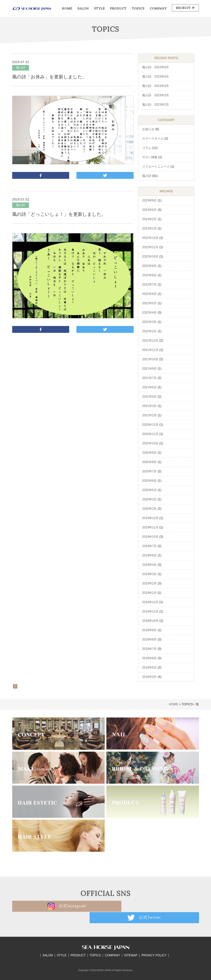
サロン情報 (150, 157)
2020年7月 (150, 471)
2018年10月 (150, 621)
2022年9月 (150, 266)
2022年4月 (150, 313)
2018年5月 (150, 667)
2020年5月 (150, 490)
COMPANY (158, 8)
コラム (147, 148)
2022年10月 (150, 256)
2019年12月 (150, 518)
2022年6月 (150, 294)
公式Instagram (58, 906)
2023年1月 (150, 228)
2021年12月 (150, 341)
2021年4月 (150, 397)
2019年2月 (150, 583)
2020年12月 (150, 425)
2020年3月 (150, 499)
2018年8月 (150, 639)
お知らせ (148, 129)
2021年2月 (150, 415)
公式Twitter (153, 906)
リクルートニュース (156, 167)
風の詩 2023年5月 (156, 77)
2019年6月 (150, 555)
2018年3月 (150, 677)
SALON (83, 8)
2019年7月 (150, 546)
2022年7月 (150, 285)
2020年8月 (150, 462)
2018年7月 (150, 649)
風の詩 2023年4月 (156, 86)
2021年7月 (150, 378)
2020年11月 (150, 434)
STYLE (99, 8)
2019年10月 (150, 537)
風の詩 (147, 176)
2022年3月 (150, 322)
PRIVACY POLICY (154, 944)
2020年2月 (150, 509)
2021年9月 (150, 369)
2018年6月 (150, 658)
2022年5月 (150, 303)
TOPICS (138, 8)
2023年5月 (150, 210)
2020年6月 (150, 481)
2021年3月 (150, 406)
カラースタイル (153, 138)
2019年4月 (150, 565)
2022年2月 (150, 331)
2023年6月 (150, 200)
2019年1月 (150, 593)
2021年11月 (150, 350)
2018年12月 (150, 602)
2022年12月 (150, 238)
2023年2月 (150, 219)
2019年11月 (150, 527)
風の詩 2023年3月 (156, 95)
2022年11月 (150, 247)
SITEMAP (131, 944)
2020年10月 (150, 443)
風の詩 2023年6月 (156, 67)
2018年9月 (150, 630)
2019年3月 (150, 574)
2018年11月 (150, 611)
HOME (67, 8)
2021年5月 (150, 387)
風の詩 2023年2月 (156, 105)
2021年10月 (150, 359)
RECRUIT (185, 8)
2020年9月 (150, 453)
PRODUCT (118, 8)
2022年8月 (150, 275)
